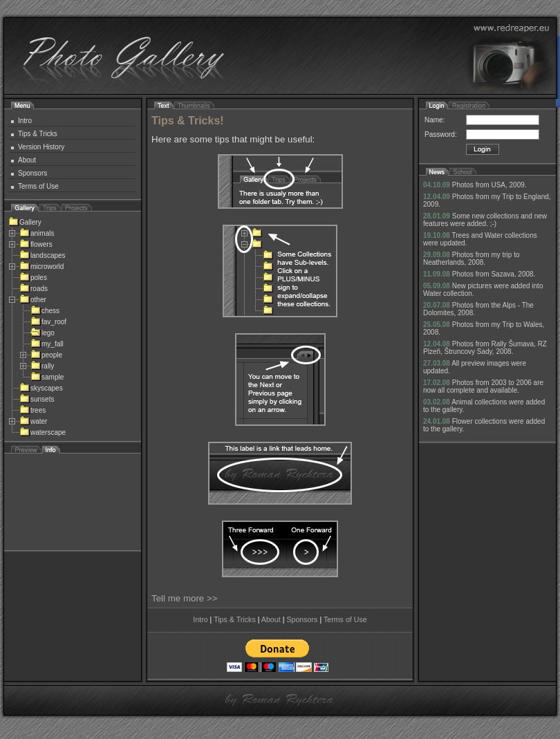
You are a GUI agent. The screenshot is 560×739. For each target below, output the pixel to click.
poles (33, 278)
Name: (435, 120)
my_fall (47, 344)
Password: (441, 134)
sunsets (37, 399)
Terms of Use (38, 186)
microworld (41, 266)
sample (47, 377)
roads (34, 289)
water (33, 421)
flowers (36, 244)
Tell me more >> (185, 598)
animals (37, 233)
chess (45, 311)
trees (32, 410)
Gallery (25, 222)
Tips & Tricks (38, 134)
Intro (25, 121)
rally (42, 366)
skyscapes (41, 388)
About (27, 160)
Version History (41, 147)
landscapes (43, 255)
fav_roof (48, 322)
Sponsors (32, 173)
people (46, 355)
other (33, 300)
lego (43, 333)
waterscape (43, 432)
